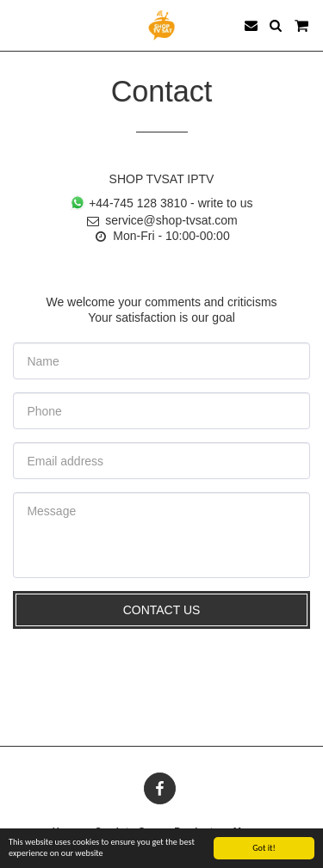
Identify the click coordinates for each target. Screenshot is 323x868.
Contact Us (162, 610)
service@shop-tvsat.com (161, 220)
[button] (19, 25)
